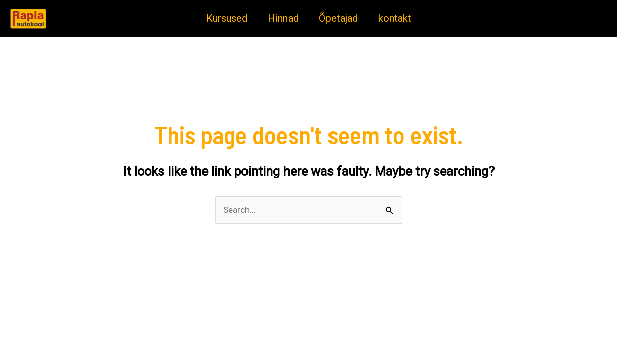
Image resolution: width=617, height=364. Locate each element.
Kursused (227, 18)
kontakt (395, 18)
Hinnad (283, 18)
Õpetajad (338, 18)
